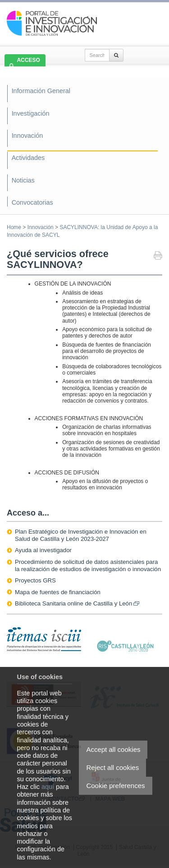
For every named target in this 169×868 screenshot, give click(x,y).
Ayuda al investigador (43, 550)
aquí (48, 787)
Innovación (41, 227)
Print (158, 256)
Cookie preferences (115, 786)
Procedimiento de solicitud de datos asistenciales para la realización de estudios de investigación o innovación (88, 565)
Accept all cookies (113, 749)
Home (14, 227)
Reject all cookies (112, 767)
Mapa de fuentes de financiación (58, 592)
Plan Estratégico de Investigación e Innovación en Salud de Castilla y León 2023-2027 (81, 535)
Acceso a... (28, 513)
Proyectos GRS (35, 580)
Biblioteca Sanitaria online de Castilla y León (77, 603)
